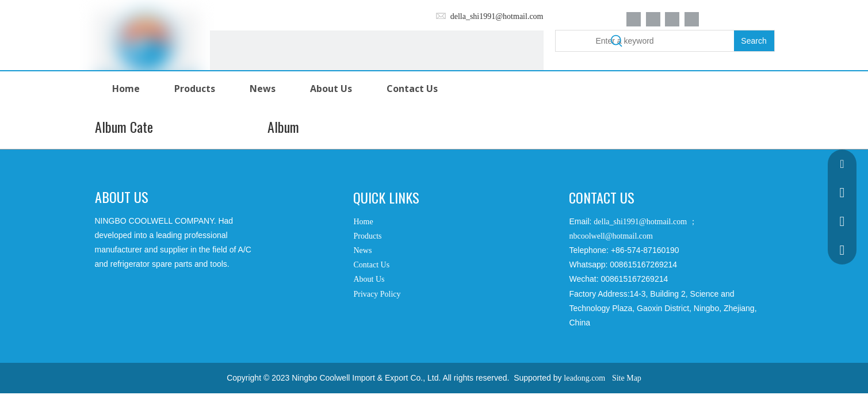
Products (367, 236)
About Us (369, 279)
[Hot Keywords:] (754, 41)
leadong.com (584, 378)
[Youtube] (692, 19)
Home (363, 222)
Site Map (627, 378)
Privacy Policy (377, 294)
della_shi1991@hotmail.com (497, 16)
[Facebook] (634, 19)
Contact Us (371, 265)
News (362, 250)
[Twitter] (672, 19)
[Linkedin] (653, 19)
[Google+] (120, 302)
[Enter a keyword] (645, 41)
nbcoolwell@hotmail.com (611, 236)
